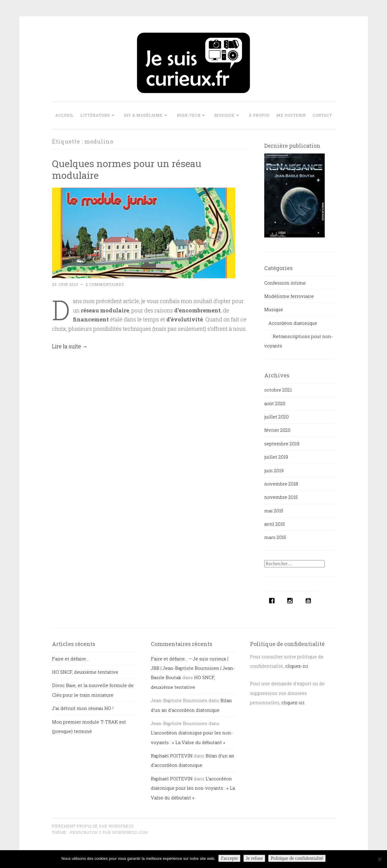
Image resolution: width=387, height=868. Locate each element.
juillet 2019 (276, 457)
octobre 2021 (278, 390)
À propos (259, 115)
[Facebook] (273, 601)
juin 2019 (274, 470)
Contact (322, 115)
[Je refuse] (379, 859)
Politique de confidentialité (297, 858)
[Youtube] (310, 601)
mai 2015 (274, 511)
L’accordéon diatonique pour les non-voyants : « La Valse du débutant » (193, 788)
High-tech (189, 115)
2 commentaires (105, 284)
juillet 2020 (276, 417)
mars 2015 (275, 537)
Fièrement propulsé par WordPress (93, 826)
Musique (224, 115)
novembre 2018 (281, 484)
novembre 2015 (281, 497)
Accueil (65, 115)
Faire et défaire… (70, 659)
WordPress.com (130, 832)
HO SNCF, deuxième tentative (85, 672)
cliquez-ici (297, 666)
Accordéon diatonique (293, 323)
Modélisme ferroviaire (289, 296)
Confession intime (285, 283)
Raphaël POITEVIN (172, 756)
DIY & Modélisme (143, 115)
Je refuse (254, 858)
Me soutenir (291, 115)
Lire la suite (70, 346)
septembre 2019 (282, 444)
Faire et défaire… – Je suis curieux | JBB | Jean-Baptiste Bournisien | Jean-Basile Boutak (193, 668)
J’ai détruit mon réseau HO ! (83, 708)
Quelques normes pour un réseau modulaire (127, 169)
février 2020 (277, 430)
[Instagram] (291, 601)
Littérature (95, 115)
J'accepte (229, 858)
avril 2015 (275, 524)
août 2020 (275, 403)
